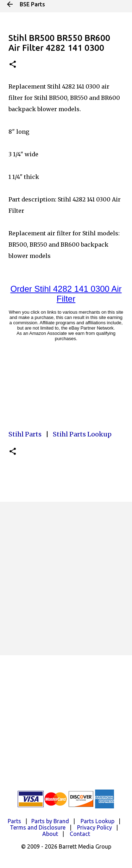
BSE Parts (32, 4)
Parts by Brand (50, 821)
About (50, 834)
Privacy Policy (95, 827)
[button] (13, 65)
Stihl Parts (25, 434)
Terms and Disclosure (38, 827)
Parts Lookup (98, 821)
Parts (14, 821)
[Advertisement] (66, 578)
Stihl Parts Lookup (82, 434)
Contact (80, 834)
